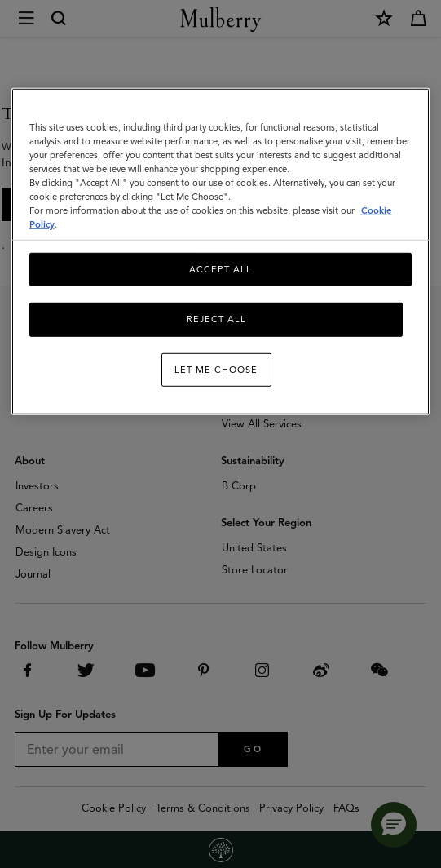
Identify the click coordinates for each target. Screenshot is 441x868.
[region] (221, 251)
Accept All (220, 269)
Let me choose (216, 370)
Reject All (216, 319)
